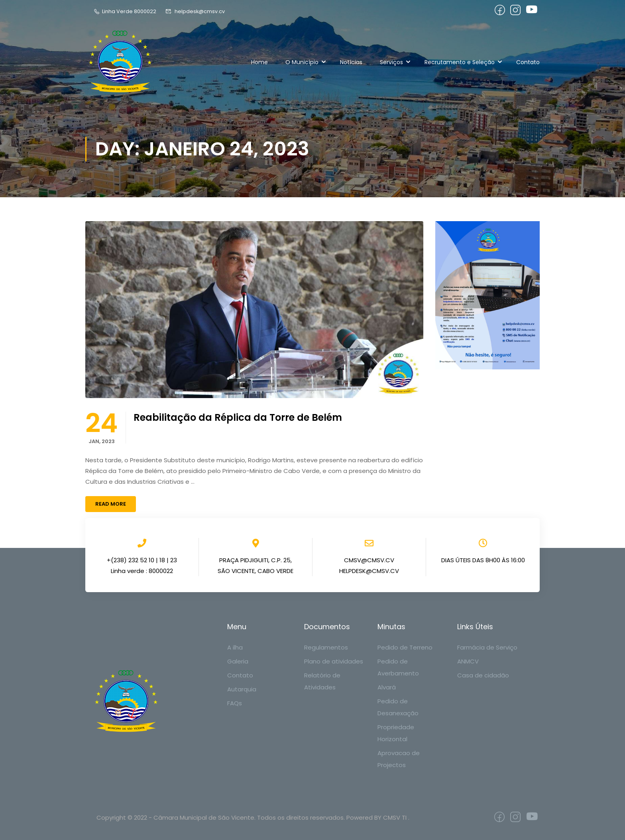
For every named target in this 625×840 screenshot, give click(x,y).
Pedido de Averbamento (398, 667)
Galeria (238, 661)
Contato (528, 62)
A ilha (235, 647)
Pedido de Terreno (405, 647)
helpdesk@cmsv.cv (195, 11)
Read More (111, 504)
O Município (302, 62)
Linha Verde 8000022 (125, 11)
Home (259, 62)
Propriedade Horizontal (396, 733)
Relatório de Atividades (322, 681)
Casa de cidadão (483, 675)
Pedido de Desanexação (398, 707)
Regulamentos (326, 647)
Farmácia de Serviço (487, 647)
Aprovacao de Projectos (399, 759)
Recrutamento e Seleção (460, 62)
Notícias (351, 62)
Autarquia (242, 689)
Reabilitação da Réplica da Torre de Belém (238, 417)
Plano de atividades (334, 661)
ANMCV (468, 661)
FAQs (235, 703)
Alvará (387, 687)
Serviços (391, 62)
